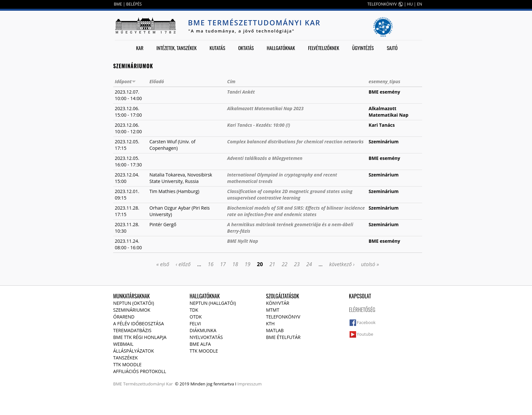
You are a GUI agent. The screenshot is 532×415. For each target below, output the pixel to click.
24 (309, 264)
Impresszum (250, 384)
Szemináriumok (132, 310)
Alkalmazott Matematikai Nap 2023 (266, 108)
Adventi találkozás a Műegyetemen (265, 158)
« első (163, 264)
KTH (270, 324)
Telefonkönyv (283, 317)
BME (118, 4)
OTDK (196, 317)
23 (297, 264)
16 (211, 264)
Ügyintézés (363, 48)
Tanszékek (126, 358)
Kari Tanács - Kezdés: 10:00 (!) (259, 125)
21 (272, 264)
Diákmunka (203, 330)
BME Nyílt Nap (243, 241)
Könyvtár (278, 303)
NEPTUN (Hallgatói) (213, 303)
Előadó (157, 81)
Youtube (365, 334)
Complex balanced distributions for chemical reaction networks (296, 142)
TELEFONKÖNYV (382, 4)
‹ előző (183, 264)
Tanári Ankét (241, 92)
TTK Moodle (127, 364)
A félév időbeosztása (139, 324)
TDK (194, 310)
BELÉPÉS (134, 4)
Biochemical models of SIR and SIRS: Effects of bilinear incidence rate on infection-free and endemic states (296, 211)
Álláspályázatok (133, 351)
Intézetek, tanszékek (177, 48)
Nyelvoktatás (206, 337)
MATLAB (275, 330)
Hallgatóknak (281, 48)
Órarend (124, 317)
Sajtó (392, 48)
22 (285, 264)
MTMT (273, 310)
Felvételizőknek (324, 48)
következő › (342, 264)
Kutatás (218, 48)
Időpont (125, 81)
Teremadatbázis (132, 330)
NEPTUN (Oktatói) (134, 303)
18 (235, 264)
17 (223, 264)
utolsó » (370, 264)
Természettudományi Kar (148, 384)
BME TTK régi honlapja (140, 337)
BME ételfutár (283, 337)
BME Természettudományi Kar (254, 22)
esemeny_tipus (385, 81)
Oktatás (246, 48)
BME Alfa (200, 344)
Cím (231, 81)
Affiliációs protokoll (140, 371)
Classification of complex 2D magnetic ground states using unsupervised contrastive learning (290, 195)
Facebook (366, 322)
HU (410, 4)
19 (247, 264)
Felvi (195, 324)
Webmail (123, 344)
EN (419, 4)
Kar (140, 48)
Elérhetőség (362, 310)
